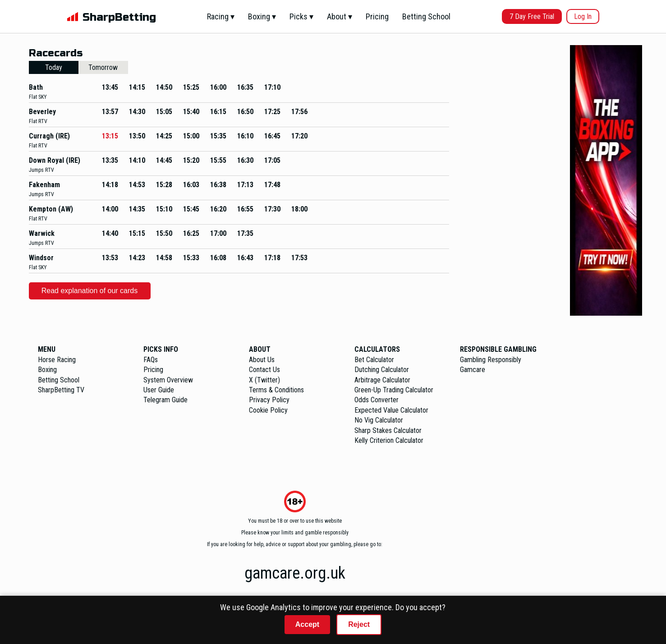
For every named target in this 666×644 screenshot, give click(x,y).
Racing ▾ (221, 16)
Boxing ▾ (262, 16)
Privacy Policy (269, 400)
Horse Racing (57, 360)
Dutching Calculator (382, 370)
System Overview (168, 380)
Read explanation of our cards (90, 291)
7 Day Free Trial (532, 16)
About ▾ (340, 16)
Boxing (47, 370)
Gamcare (473, 370)
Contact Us (264, 370)
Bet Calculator (374, 360)
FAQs (151, 360)
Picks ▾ (301, 16)
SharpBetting (119, 17)
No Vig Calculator (379, 420)
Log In (583, 16)
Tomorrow (103, 67)
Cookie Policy (268, 410)
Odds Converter (377, 400)
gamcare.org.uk (295, 573)
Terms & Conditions (276, 390)
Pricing (377, 16)
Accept (307, 624)
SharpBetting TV (61, 390)
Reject (359, 624)
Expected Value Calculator (391, 410)
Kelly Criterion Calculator (389, 440)
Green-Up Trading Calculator (394, 390)
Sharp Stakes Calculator (388, 430)
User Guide (159, 390)
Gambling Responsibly (491, 360)
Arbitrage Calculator (382, 380)
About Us (262, 360)
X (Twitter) (264, 380)
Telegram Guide (165, 400)
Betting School (426, 16)
